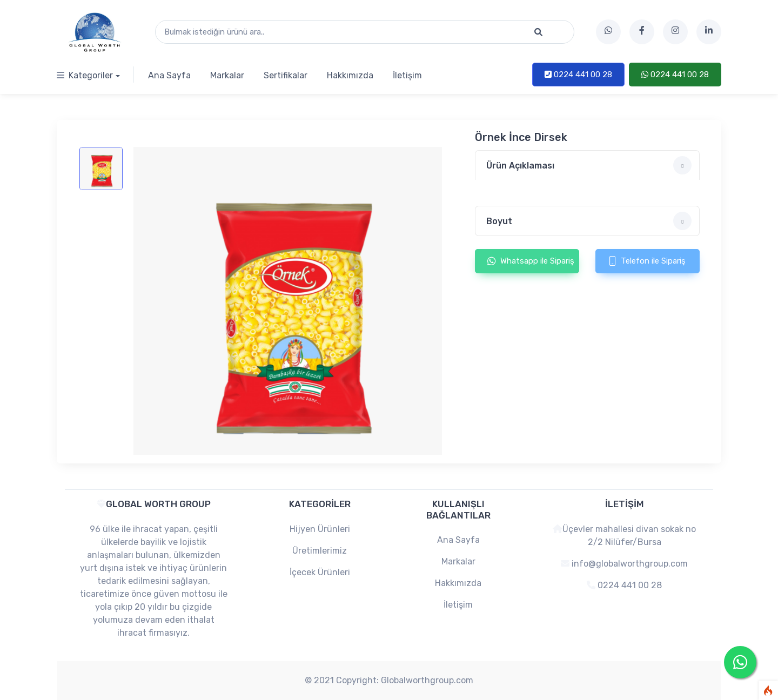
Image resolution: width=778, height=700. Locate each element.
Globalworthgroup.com (427, 680)
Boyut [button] (589, 221)
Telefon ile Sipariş (647, 261)
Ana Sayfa (169, 75)
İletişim (407, 75)
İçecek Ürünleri (320, 572)
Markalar (227, 75)
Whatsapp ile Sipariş (531, 261)
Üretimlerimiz (320, 551)
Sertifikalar (286, 75)
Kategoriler (85, 75)
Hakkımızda (350, 75)
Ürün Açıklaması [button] (589, 165)
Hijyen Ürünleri (320, 529)
